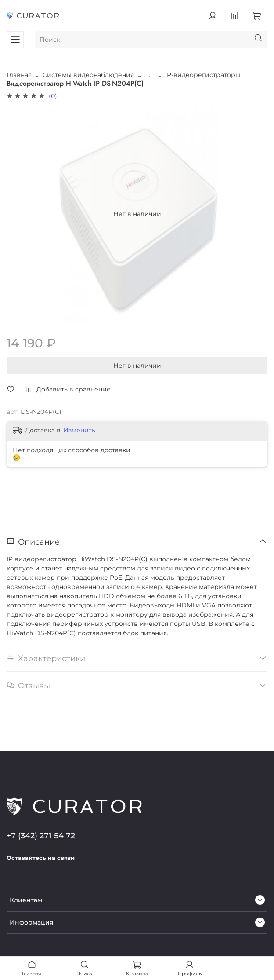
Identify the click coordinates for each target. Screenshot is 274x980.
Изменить (79, 430)
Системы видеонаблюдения (88, 75)
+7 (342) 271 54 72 (41, 836)
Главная (19, 75)
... (150, 75)
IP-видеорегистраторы (203, 75)
